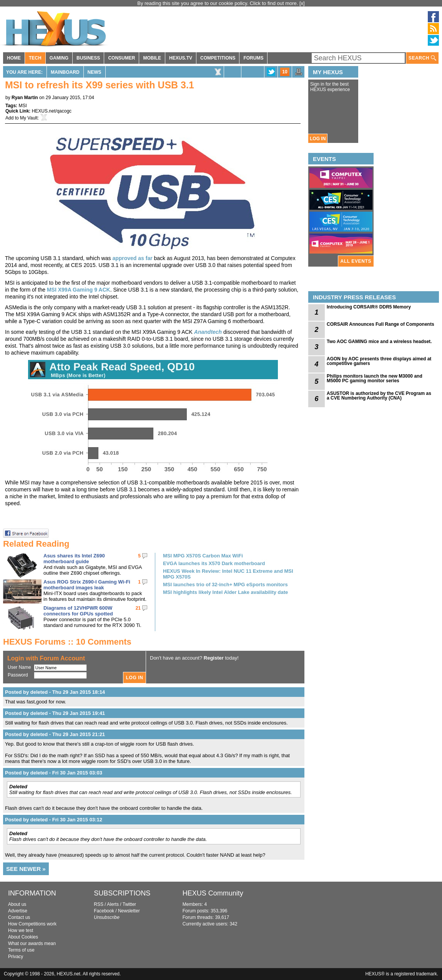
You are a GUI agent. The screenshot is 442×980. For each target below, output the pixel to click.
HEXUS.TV (181, 58)
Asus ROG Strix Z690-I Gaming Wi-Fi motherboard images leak (87, 585)
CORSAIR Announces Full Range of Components (381, 324)
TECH (35, 58)
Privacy (16, 957)
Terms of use (21, 950)
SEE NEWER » (26, 869)
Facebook (104, 911)
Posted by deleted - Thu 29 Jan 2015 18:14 (55, 692)
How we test (21, 930)
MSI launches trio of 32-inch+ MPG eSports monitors (225, 585)
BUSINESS (88, 58)
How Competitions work (32, 924)
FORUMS (253, 58)
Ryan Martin (25, 98)
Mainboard (65, 72)
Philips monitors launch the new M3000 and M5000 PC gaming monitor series (375, 378)
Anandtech (208, 332)
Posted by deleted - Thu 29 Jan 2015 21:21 (55, 734)
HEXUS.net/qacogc (52, 111)
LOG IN (318, 139)
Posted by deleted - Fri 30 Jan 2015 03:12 (54, 820)
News (95, 72)
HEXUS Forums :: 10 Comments (67, 642)
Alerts (113, 904)
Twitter (129, 904)
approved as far (132, 258)
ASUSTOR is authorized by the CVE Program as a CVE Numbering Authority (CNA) (379, 396)
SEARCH (422, 58)
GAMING (59, 58)
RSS (99, 904)
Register (214, 658)
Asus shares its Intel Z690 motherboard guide (74, 559)
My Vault (29, 118)
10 (285, 72)
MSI (22, 106)
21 (138, 608)
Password (18, 675)
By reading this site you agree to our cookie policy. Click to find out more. (218, 3)
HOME (14, 58)
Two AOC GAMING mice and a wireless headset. (379, 342)
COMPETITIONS (218, 58)
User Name (19, 667)
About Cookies (23, 937)
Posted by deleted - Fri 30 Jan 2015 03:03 (54, 773)
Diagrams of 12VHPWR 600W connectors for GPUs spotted (78, 611)
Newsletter (129, 911)
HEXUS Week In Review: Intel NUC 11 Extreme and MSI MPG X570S (228, 574)
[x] (302, 3)
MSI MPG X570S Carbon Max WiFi (203, 556)
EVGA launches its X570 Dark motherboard (214, 563)
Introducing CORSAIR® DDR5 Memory (369, 307)
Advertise (18, 911)
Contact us (19, 917)
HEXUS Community (213, 893)
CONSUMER (121, 58)
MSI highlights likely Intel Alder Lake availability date (225, 592)
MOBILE (152, 58)
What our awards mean (32, 944)
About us (17, 904)
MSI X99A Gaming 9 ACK (79, 290)
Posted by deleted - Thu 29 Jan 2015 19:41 (55, 713)
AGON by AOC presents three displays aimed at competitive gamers (379, 361)
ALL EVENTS (356, 261)
